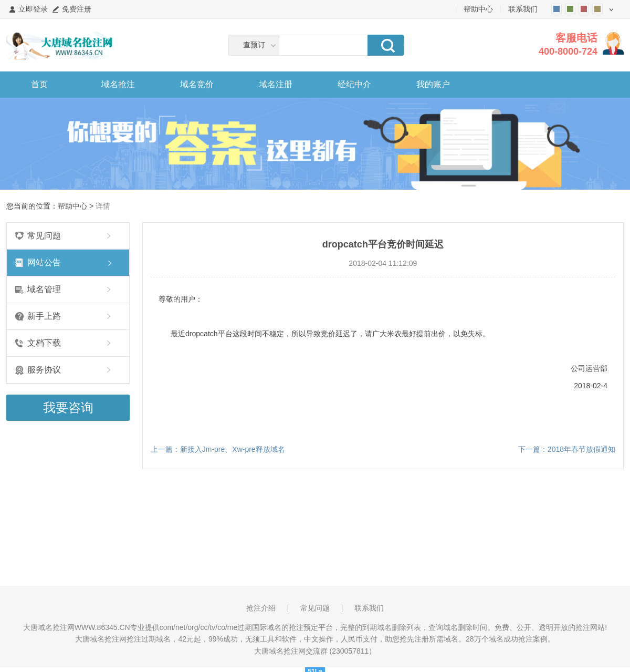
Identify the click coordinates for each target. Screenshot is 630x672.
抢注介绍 (261, 608)
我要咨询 (68, 407)
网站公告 (44, 262)
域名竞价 (197, 84)
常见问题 (44, 236)
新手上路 (44, 316)
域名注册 (276, 84)
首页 (39, 84)
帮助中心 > (77, 206)
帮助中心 (478, 9)
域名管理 (44, 289)
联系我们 (523, 9)
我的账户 (433, 84)
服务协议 (44, 370)
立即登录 (33, 9)
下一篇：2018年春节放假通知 (567, 449)
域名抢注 (118, 84)
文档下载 (44, 343)
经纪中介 (354, 84)
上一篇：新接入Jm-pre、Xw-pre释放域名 (218, 449)
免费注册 (77, 9)
